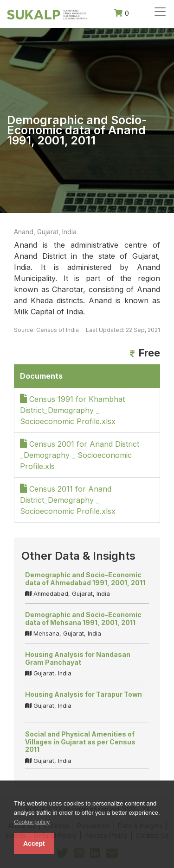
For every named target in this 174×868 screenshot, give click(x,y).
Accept (34, 843)
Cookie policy (32, 822)
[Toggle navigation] (160, 12)
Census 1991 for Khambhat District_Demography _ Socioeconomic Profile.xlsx (72, 410)
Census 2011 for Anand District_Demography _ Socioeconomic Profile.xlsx (68, 500)
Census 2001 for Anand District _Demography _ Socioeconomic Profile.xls (80, 455)
